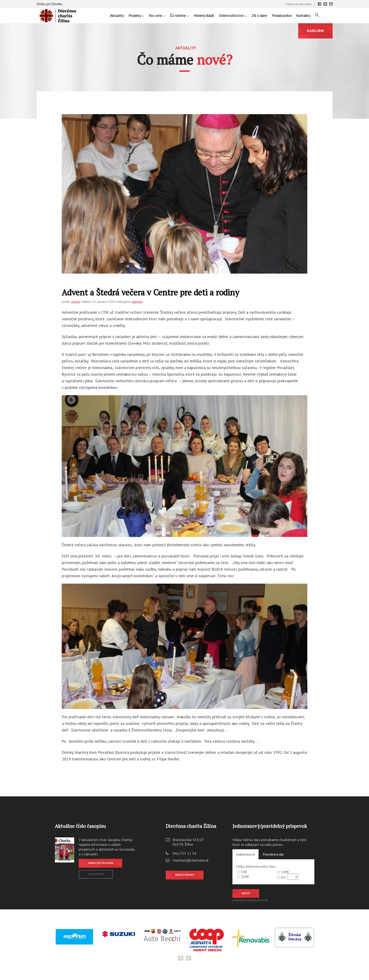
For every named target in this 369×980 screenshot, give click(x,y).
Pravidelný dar (273, 854)
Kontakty (303, 15)
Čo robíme (179, 15)
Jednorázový (246, 854)
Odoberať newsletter (299, 4)
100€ (285, 872)
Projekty (136, 15)
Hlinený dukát (204, 15)
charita (75, 302)
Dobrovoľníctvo (233, 15)
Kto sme (157, 15)
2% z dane (259, 15)
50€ (244, 872)
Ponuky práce (282, 15)
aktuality (137, 302)
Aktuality (117, 15)
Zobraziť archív (96, 874)
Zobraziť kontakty (185, 875)
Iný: (283, 877)
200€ (245, 877)
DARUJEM (315, 31)
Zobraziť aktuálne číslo (101, 863)
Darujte (246, 893)
